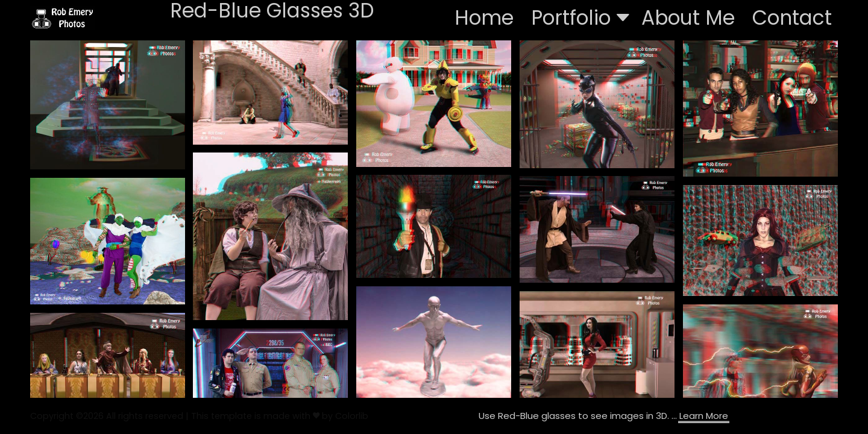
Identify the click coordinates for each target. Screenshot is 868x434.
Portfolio (580, 18)
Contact (792, 18)
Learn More (704, 416)
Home (484, 18)
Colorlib (352, 416)
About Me (688, 18)
